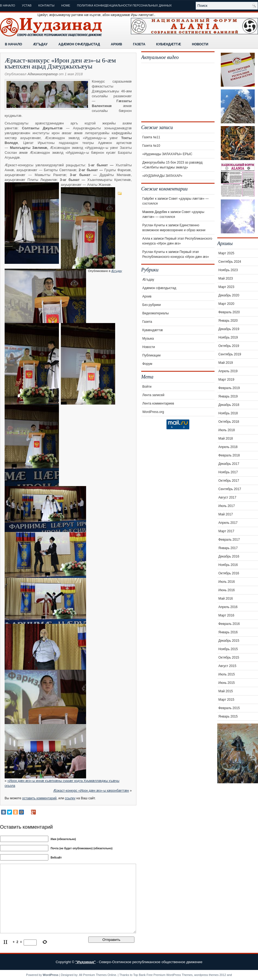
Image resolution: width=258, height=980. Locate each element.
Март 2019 (226, 380)
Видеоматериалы (155, 313)
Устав (27, 5)
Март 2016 (226, 615)
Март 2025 (226, 253)
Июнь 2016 (227, 590)
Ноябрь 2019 (228, 337)
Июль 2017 (227, 506)
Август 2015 (227, 666)
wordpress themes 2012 (210, 975)
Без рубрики (152, 305)
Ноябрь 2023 (228, 270)
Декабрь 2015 (229, 641)
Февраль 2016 (229, 624)
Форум (147, 364)
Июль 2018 (227, 430)
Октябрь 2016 (229, 573)
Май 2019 (226, 363)
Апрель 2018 (228, 447)
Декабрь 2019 (229, 329)
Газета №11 (151, 137)
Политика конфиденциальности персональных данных (124, 5)
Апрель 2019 (228, 371)
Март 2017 (226, 531)
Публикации (151, 355)
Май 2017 (226, 514)
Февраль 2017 (229, 540)
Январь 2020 (228, 321)
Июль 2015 (227, 674)
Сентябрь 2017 (230, 489)
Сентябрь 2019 (230, 354)
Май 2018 (226, 439)
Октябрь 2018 (229, 422)
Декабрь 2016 (229, 556)
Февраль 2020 (229, 312)
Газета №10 (151, 146)
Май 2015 (226, 691)
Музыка (148, 339)
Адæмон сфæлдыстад (79, 44)
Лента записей (153, 395)
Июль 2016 (227, 582)
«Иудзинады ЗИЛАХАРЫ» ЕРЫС (167, 154)
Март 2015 (226, 700)
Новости (200, 44)
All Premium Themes (93, 975)
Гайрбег (148, 199)
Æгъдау (40, 44)
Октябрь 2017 (229, 481)
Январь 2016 (228, 632)
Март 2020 (226, 304)
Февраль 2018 (229, 455)
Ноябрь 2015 (228, 649)
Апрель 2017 (228, 523)
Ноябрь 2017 (228, 472)
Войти (147, 387)
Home (66, 5)
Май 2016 (226, 599)
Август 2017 (227, 497)
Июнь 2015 (227, 683)
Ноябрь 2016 (228, 565)
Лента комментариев (158, 403)
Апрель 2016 (228, 607)
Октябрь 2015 (229, 657)
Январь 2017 (228, 548)
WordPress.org (153, 412)
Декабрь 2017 (229, 464)
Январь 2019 (228, 396)
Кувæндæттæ (169, 44)
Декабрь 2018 (229, 405)
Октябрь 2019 (229, 346)
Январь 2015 (228, 716)
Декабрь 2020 (229, 295)
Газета (139, 44)
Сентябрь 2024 (230, 262)
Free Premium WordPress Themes (169, 975)
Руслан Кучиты (154, 225)
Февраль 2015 (229, 708)
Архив (117, 44)
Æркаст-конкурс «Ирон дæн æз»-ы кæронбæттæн (91, 791)
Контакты (46, 5)
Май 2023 (226, 278)
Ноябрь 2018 (228, 413)
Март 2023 (226, 287)
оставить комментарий (39, 798)
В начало (8, 5)
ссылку (70, 798)
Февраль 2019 (229, 388)
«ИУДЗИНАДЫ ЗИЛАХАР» (162, 176)
